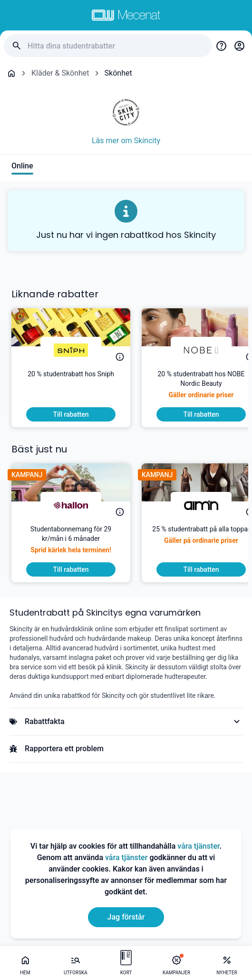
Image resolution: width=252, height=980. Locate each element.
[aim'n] (201, 505)
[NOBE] (201, 350)
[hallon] (71, 505)
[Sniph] (71, 350)
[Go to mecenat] (126, 15)
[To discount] (71, 414)
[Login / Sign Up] (239, 46)
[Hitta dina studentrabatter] (116, 46)
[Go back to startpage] (11, 73)
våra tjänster (198, 846)
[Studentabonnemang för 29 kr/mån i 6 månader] (71, 543)
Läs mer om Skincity (126, 141)
